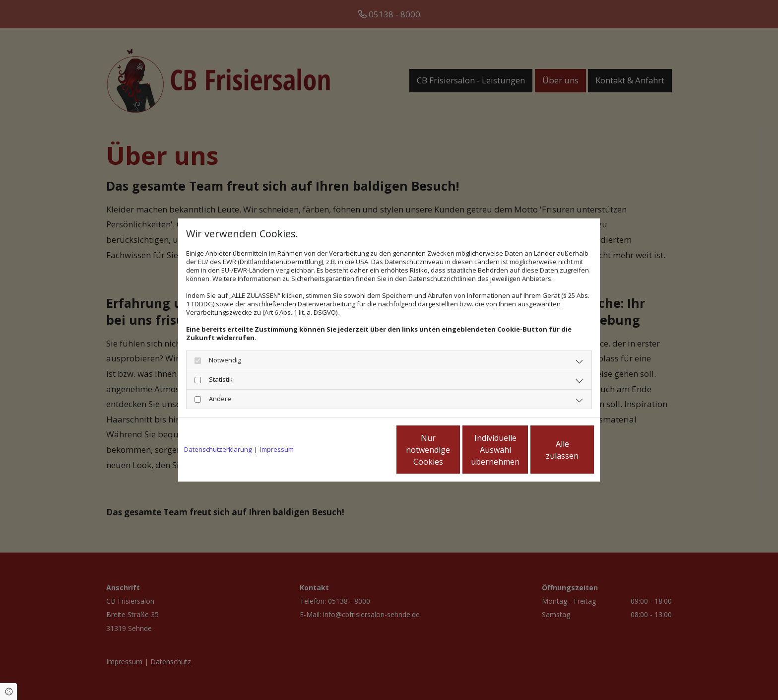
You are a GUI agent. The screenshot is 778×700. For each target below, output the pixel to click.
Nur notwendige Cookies (359, 450)
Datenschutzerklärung (218, 450)
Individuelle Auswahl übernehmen (454, 450)
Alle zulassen (548, 450)
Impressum (277, 450)
